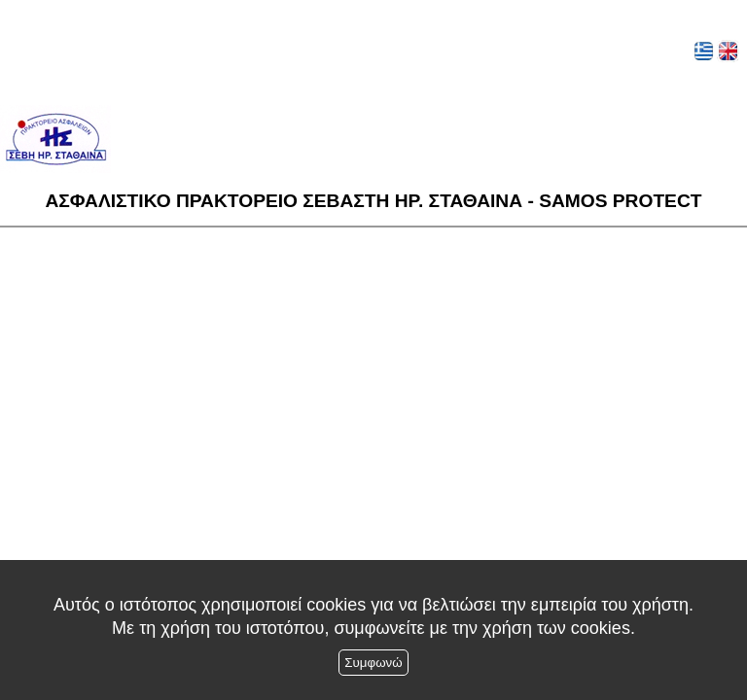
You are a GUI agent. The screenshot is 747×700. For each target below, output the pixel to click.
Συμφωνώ (373, 663)
